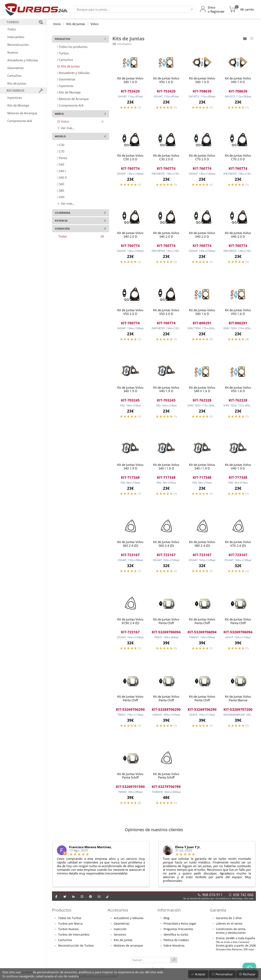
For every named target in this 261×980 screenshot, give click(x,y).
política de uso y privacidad (98, 976)
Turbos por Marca (70, 927)
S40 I (61, 171)
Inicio (57, 24)
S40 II (62, 177)
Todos (12, 29)
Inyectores (15, 98)
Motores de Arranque (22, 113)
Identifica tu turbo (176, 938)
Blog (166, 921)
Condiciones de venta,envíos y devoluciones (231, 934)
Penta (62, 158)
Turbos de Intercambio (74, 938)
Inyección (120, 932)
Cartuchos (14, 76)
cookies (27, 972)
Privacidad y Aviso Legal (180, 927)
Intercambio (16, 37)
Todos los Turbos (70, 921)
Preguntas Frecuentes (178, 932)
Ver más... (66, 128)
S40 (61, 164)
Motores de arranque (128, 949)
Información (169, 913)
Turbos (63, 53)
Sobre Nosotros (174, 949)
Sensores (120, 938)
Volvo (95, 24)
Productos (62, 913)
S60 (61, 184)
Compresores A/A (20, 121)
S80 (61, 190)
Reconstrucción (18, 45)
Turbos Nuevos (68, 932)
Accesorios (118, 913)
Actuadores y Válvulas (23, 60)
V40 (61, 197)
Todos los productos (72, 47)
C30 (61, 145)
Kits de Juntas (17, 83)
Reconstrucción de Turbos (76, 949)
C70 (61, 151)
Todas (81, 236)
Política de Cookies (176, 943)
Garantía (218, 913)
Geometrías (15, 68)
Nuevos (13, 52)
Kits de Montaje (18, 105)
